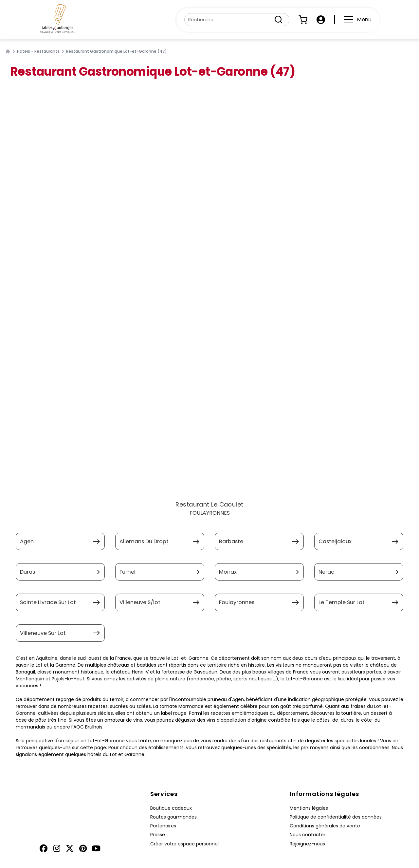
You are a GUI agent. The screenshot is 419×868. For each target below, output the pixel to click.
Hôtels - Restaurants (38, 51)
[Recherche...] (229, 20)
